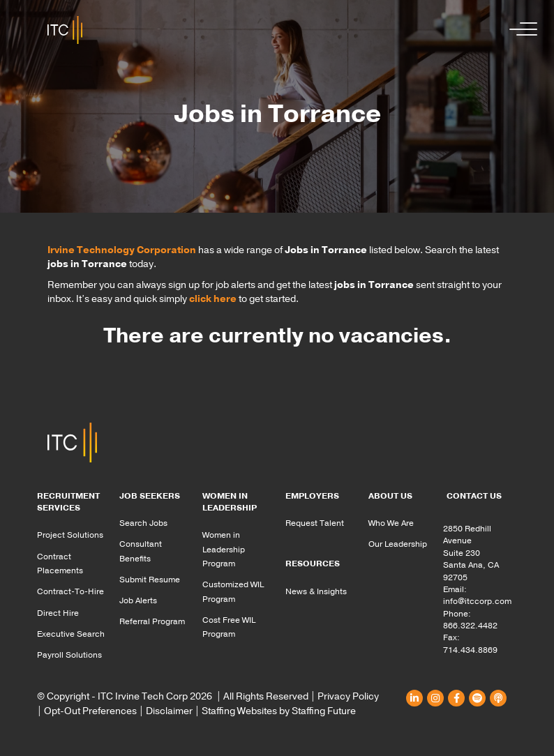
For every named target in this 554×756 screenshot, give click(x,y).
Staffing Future (324, 711)
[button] (520, 30)
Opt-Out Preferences (90, 711)
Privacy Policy (348, 696)
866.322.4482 (470, 626)
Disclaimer (169, 711)
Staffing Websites (239, 711)
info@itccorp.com (477, 601)
